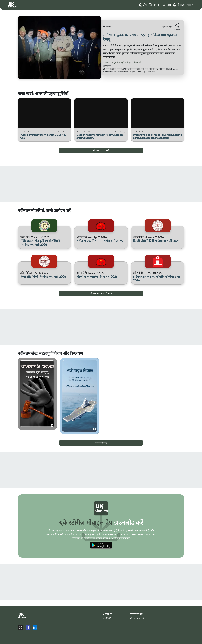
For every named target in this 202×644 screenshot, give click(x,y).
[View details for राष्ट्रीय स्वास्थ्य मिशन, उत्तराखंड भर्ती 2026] (101, 241)
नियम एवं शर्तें (136, 614)
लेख (167, 5)
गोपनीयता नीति (137, 618)
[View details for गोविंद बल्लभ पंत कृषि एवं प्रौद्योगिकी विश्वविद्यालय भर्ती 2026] (44, 243)
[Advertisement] (77, 184)
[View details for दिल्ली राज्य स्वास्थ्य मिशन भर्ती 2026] (101, 277)
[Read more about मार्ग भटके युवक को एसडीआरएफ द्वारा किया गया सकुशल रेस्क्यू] (143, 38)
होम (143, 5)
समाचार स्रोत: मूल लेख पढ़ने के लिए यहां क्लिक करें (122, 63)
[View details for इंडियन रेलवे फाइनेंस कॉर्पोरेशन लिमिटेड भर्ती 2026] (158, 279)
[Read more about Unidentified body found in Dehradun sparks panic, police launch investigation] (158, 136)
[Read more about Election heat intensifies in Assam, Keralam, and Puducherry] (101, 136)
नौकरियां (179, 5)
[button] (190, 5)
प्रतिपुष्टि (107, 618)
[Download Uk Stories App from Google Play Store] (101, 546)
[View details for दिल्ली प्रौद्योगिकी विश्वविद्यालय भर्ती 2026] (158, 241)
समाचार (155, 5)
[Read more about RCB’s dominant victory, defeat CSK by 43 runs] (44, 136)
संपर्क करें (107, 614)
